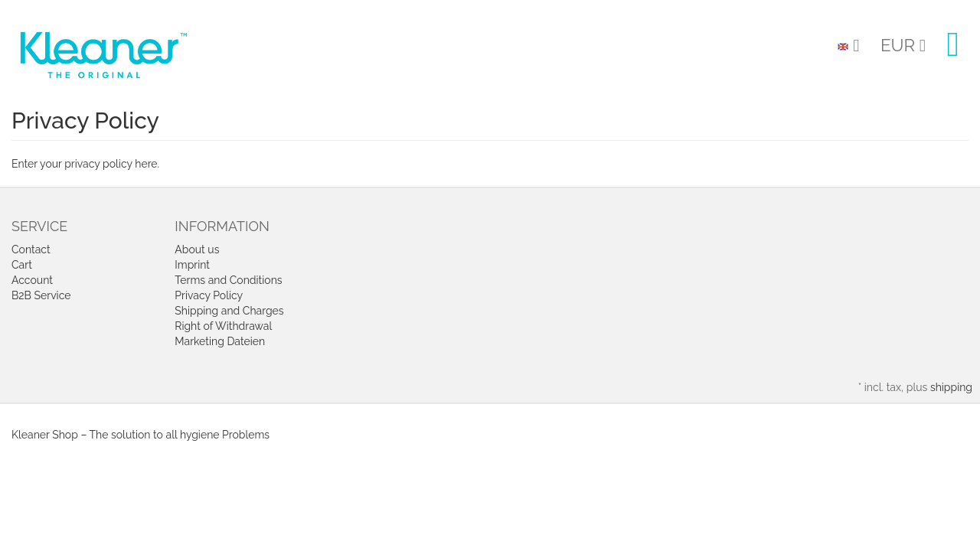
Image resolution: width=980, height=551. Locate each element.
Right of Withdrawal (223, 326)
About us (197, 249)
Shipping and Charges (229, 311)
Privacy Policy (209, 295)
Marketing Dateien (220, 341)
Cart (22, 265)
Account (32, 280)
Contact (31, 249)
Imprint (192, 265)
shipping (951, 387)
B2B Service (41, 295)
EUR (903, 45)
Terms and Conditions (228, 280)
